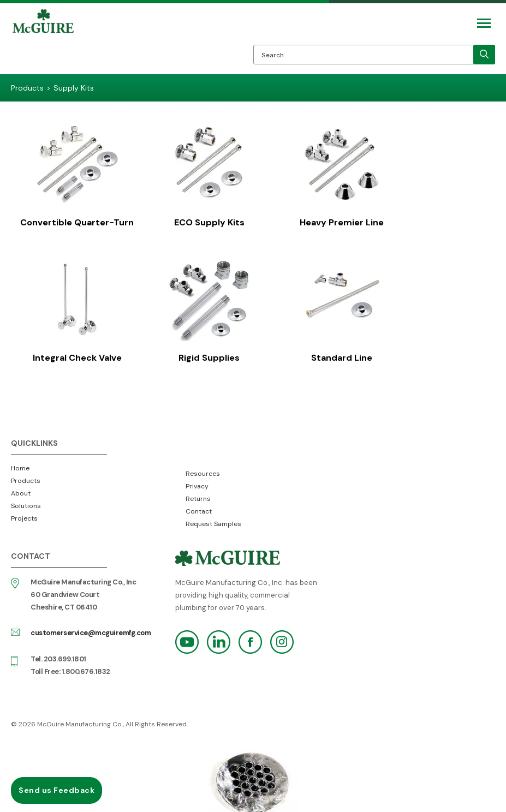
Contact (199, 508)
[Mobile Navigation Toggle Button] (484, 23)
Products (26, 477)
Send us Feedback (56, 790)
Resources (203, 470)
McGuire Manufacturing (43, 41)
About (21, 490)
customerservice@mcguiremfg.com (91, 629)
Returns (198, 495)
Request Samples (213, 521)
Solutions (26, 503)
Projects (24, 515)
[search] (484, 55)
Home (20, 465)
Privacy (197, 483)
